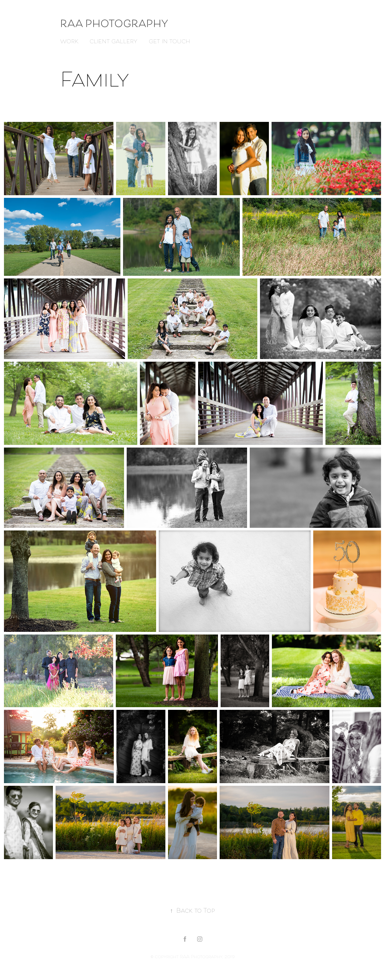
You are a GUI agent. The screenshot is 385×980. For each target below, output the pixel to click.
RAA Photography (115, 25)
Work (69, 42)
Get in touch (170, 42)
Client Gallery (113, 42)
